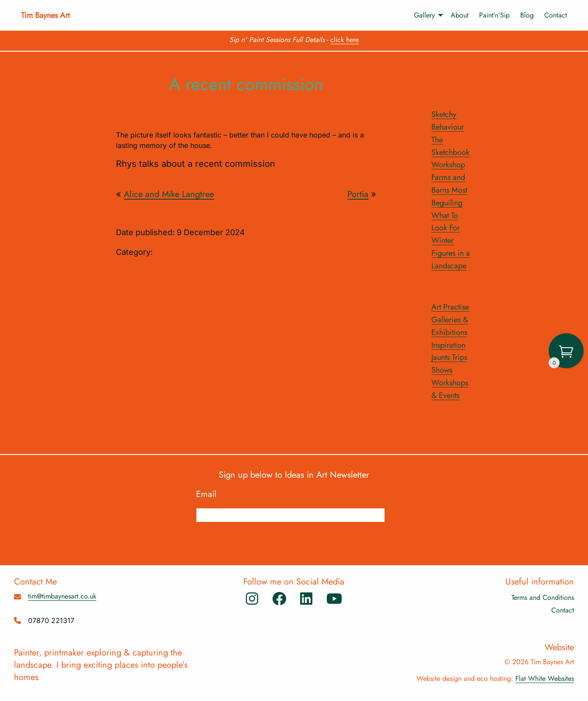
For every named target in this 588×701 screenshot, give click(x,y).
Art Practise (450, 307)
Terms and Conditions (543, 597)
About (460, 15)
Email (211, 494)
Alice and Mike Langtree (169, 194)
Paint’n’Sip (494, 15)
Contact (556, 15)
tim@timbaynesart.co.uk (62, 596)
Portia (358, 194)
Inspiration (448, 345)
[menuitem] (424, 15)
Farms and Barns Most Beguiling (449, 190)
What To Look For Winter (446, 228)
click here (345, 40)
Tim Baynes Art (45, 15)
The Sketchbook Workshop (450, 152)
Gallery (424, 15)
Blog (527, 15)
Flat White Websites (545, 678)
